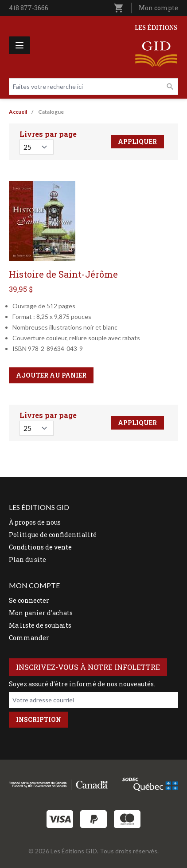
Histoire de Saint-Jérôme (63, 274)
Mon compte (158, 8)
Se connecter (29, 600)
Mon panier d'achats (41, 613)
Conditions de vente (40, 547)
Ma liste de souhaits (40, 625)
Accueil (18, 112)
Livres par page (48, 134)
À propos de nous (35, 522)
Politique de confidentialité (53, 535)
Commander (29, 638)
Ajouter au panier (51, 375)
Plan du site (27, 559)
